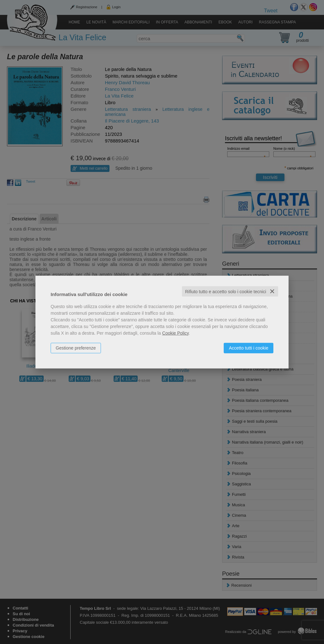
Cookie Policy (176, 333)
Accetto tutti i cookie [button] (249, 348)
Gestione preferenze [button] (76, 348)
